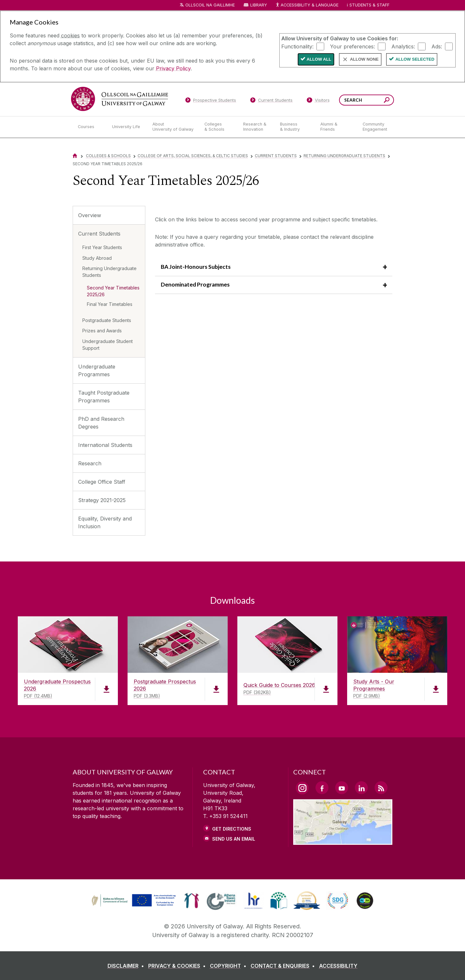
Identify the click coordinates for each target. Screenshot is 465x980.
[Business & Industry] (295, 127)
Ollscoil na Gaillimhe (210, 5)
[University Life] (127, 127)
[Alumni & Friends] (336, 127)
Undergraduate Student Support (108, 345)
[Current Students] (272, 101)
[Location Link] (343, 841)
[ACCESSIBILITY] (338, 966)
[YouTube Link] (342, 788)
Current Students (276, 156)
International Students (105, 445)
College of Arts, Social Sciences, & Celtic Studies (193, 156)
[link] (133, 901)
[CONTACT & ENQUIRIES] (284, 966)
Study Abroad (97, 258)
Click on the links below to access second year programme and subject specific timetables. (266, 219)
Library (259, 5)
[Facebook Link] (322, 788)
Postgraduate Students (107, 320)
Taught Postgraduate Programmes (104, 397)
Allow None (364, 59)
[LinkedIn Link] (361, 788)
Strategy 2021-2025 (102, 500)
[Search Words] (367, 100)
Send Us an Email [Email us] (234, 839)
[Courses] (90, 127)
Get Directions (232, 829)
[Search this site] (387, 101)
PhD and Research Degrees (101, 423)
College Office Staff (102, 482)
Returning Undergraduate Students (344, 156)
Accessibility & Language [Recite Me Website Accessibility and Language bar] (307, 5)
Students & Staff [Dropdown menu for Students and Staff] (369, 5)
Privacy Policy (173, 68)
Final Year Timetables (110, 304)
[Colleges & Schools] (219, 127)
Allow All (319, 59)
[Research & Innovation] (256, 127)
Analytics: (403, 46)
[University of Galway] (119, 99)
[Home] (75, 156)
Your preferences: (352, 46)
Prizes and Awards (102, 331)
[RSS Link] (381, 788)
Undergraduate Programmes (97, 370)
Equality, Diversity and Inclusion (105, 522)
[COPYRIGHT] (229, 966)
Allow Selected (415, 59)
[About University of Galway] (173, 127)
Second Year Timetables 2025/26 (113, 291)
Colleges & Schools (108, 156)
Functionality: (297, 46)
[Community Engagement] (375, 127)
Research (90, 463)
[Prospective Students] (211, 101)
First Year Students (102, 247)
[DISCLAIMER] (127, 966)
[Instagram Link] (302, 788)
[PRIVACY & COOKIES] (178, 966)
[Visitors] (318, 101)
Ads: (437, 46)
